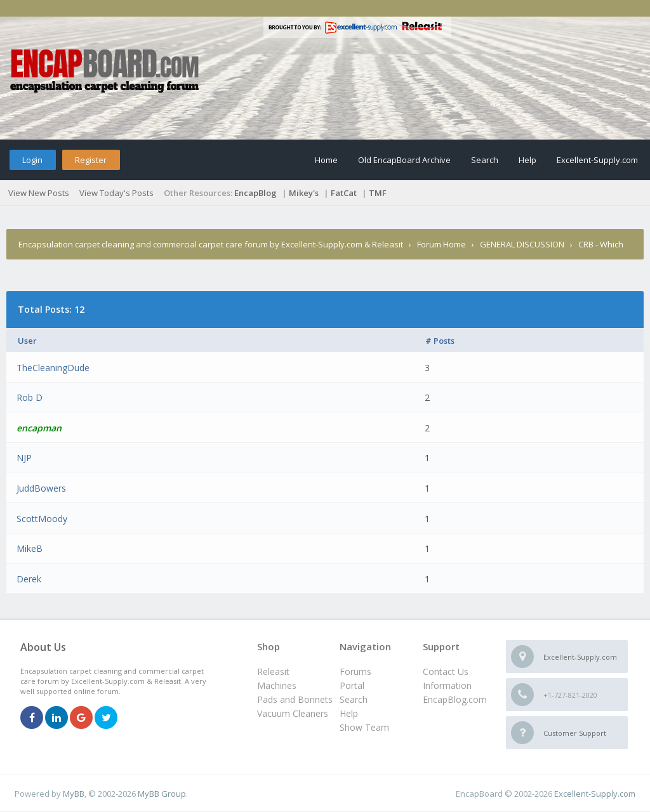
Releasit (273, 671)
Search (485, 160)
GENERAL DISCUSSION (522, 244)
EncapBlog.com (455, 699)
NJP (24, 458)
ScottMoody (42, 519)
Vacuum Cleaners (293, 713)
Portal (352, 685)
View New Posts (39, 193)
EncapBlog (255, 193)
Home (326, 160)
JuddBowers (41, 488)
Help (527, 160)
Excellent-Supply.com (597, 160)
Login (32, 160)
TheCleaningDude (53, 368)
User (27, 341)
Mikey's (304, 193)
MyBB (74, 794)
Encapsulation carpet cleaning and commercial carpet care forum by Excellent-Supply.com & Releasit (211, 244)
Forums (355, 671)
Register (91, 160)
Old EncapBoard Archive (404, 160)
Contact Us (446, 671)
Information (447, 685)
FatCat (344, 193)
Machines (277, 685)
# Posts (440, 341)
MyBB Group (162, 794)
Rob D (30, 397)
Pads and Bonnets (295, 699)
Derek (29, 579)
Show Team (364, 727)
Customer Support (575, 733)
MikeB (30, 548)
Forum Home (441, 244)
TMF (378, 193)
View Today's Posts (116, 193)
